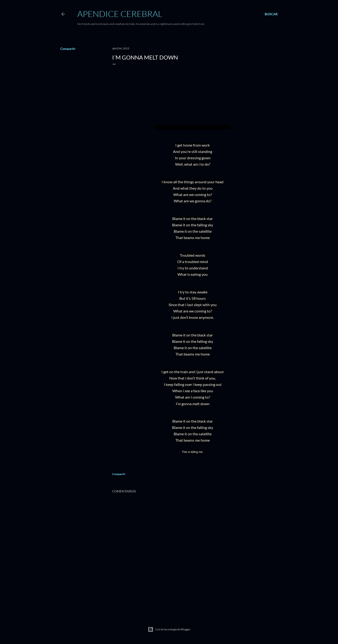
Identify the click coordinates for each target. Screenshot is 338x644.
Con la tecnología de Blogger (169, 629)
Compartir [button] (68, 49)
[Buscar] (271, 14)
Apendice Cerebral (120, 14)
